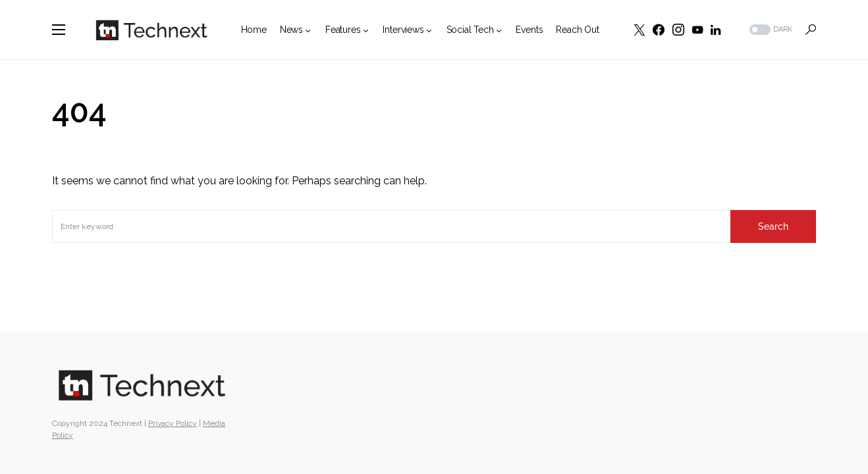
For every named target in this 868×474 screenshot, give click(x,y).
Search (773, 226)
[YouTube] (697, 30)
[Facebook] (659, 30)
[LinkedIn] (716, 30)
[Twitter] (639, 30)
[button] (59, 30)
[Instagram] (678, 30)
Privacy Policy (173, 423)
